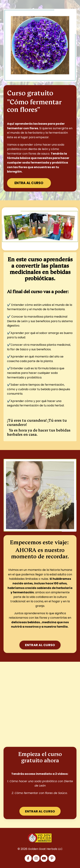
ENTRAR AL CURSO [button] (40, 645)
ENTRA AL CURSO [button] (29, 183)
